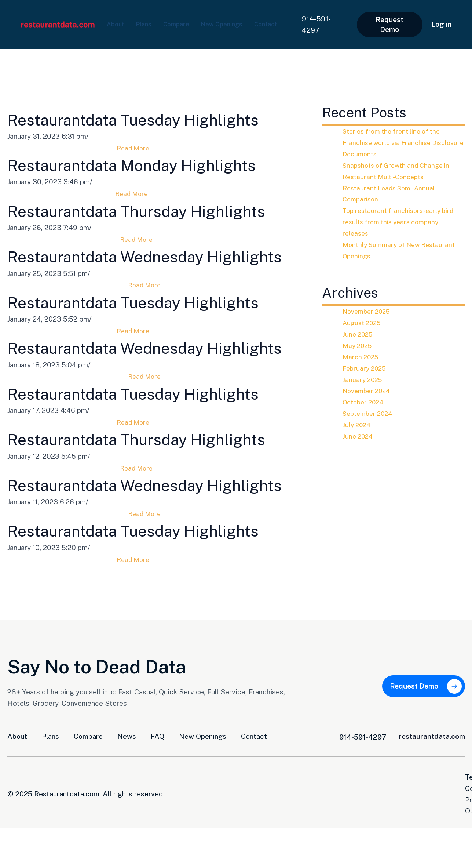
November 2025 (368, 311)
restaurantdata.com (432, 810)
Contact (120, 29)
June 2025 (359, 334)
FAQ (158, 810)
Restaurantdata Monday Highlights (150, 165)
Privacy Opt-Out (439, 850)
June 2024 (359, 436)
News (127, 810)
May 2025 (359, 345)
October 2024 (365, 402)
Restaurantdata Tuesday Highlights (151, 119)
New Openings (235, 19)
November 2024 (368, 391)
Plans (148, 19)
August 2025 (363, 323)
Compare (184, 19)
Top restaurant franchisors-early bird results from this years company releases (401, 222)
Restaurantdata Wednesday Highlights (163, 269)
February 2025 (366, 368)
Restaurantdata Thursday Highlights (155, 211)
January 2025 (364, 379)
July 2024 (358, 425)
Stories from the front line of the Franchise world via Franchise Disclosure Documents (394, 142)
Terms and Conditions (367, 850)
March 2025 (362, 357)
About (117, 19)
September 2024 (370, 413)
